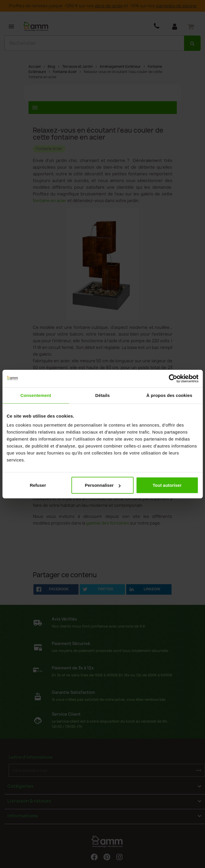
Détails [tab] (103, 395)
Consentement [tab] (36, 395)
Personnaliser (103, 485)
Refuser (38, 485)
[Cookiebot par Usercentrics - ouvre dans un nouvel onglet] (173, 378)
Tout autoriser (167, 485)
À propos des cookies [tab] (169, 395)
